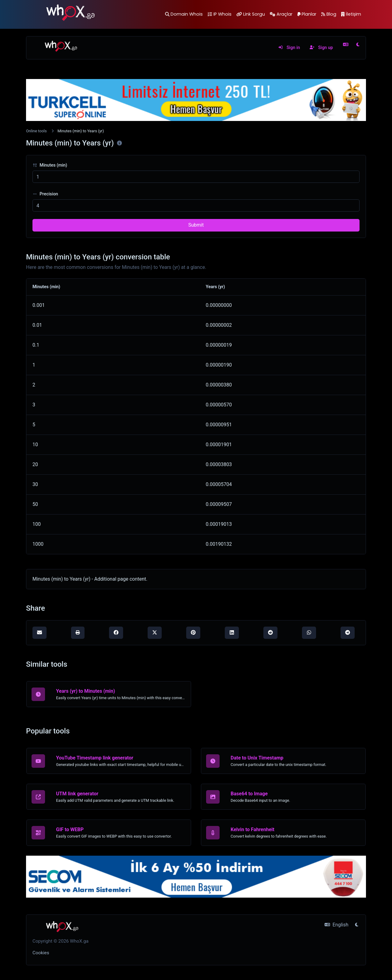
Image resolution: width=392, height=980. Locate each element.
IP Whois (219, 14)
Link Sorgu (251, 14)
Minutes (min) (50, 165)
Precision (45, 194)
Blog (329, 14)
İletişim (351, 14)
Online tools (36, 131)
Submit (196, 225)
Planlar (307, 14)
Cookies (41, 953)
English (336, 925)
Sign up (321, 48)
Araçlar (281, 14)
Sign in (289, 48)
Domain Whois (184, 14)
